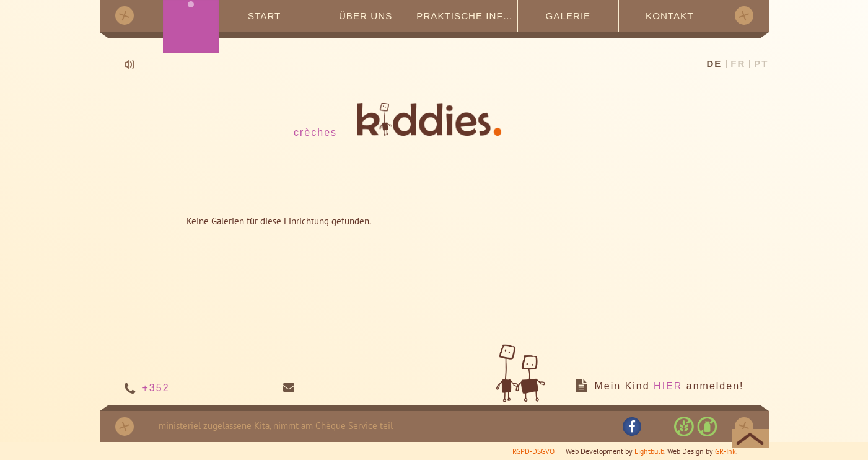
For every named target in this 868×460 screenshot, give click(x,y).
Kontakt (669, 15)
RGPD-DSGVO (533, 450)
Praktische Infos (467, 15)
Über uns (366, 15)
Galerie (568, 15)
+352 (156, 387)
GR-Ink (726, 450)
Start (265, 15)
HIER (668, 385)
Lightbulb (649, 450)
